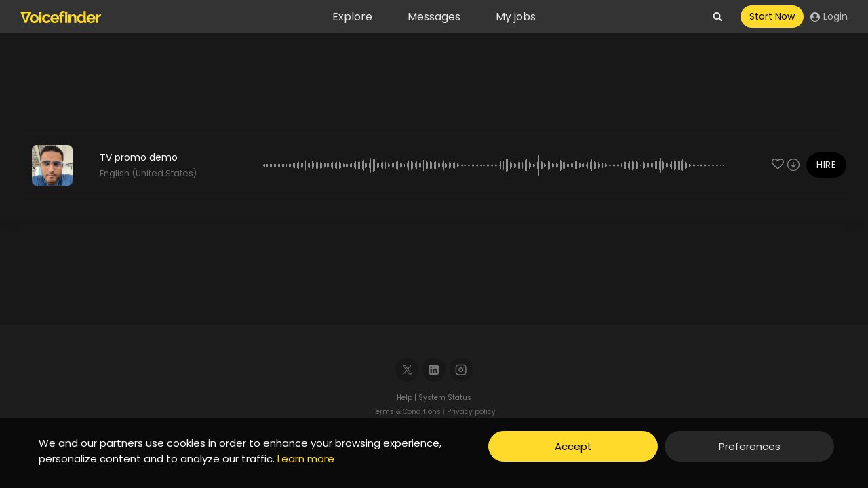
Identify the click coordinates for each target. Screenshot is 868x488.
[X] (407, 370)
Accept (573, 446)
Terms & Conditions (407, 412)
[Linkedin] (434, 370)
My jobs (516, 17)
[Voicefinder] (61, 17)
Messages (434, 17)
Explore (352, 17)
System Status (445, 398)
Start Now (772, 16)
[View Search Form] (717, 17)
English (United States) (148, 173)
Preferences (750, 446)
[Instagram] (461, 370)
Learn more (306, 459)
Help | (408, 398)
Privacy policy (471, 412)
